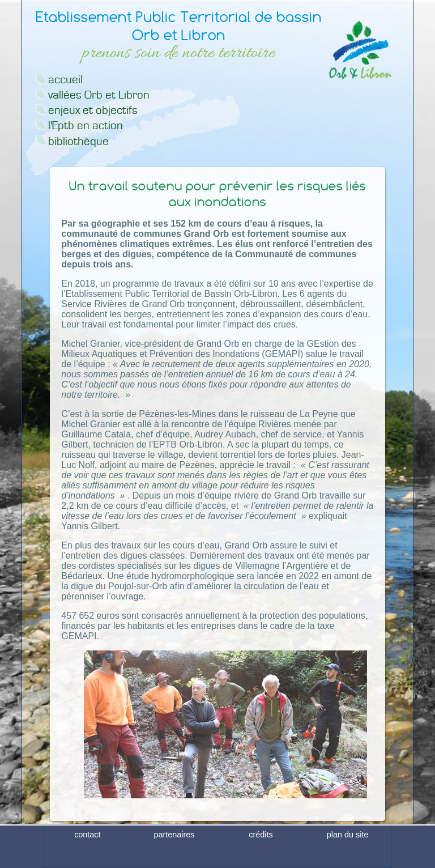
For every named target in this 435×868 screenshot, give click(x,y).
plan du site (348, 858)
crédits (261, 858)
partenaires (174, 858)
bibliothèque (78, 141)
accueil (65, 80)
